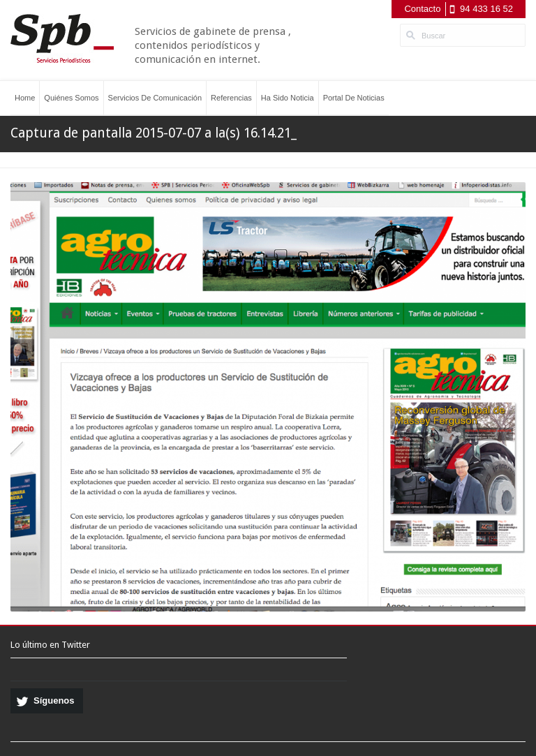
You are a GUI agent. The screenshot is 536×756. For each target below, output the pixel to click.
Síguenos (54, 701)
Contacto (422, 9)
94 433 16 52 (486, 9)
